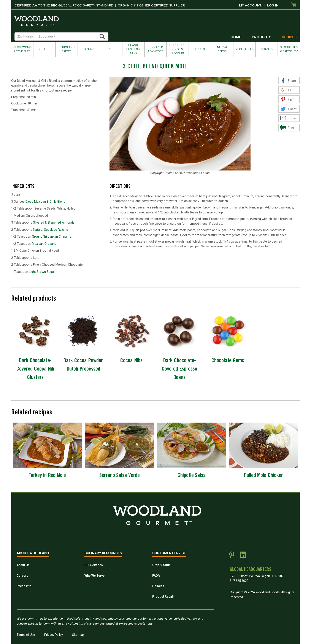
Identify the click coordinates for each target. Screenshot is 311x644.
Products (262, 37)
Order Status (161, 565)
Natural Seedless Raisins (51, 230)
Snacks (267, 49)
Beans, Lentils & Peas (133, 49)
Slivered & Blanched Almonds (54, 223)
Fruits (200, 49)
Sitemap (78, 635)
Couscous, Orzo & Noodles (178, 49)
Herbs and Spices (67, 49)
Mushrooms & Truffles (22, 49)
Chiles (44, 49)
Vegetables (244, 49)
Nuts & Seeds (222, 49)
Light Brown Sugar (42, 272)
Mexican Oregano (44, 244)
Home (236, 37)
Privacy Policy (54, 635)
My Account (250, 5)
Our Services (94, 565)
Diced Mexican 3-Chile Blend (45, 202)
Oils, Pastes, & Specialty (289, 49)
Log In (273, 5)
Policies (158, 586)
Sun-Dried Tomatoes (155, 49)
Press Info (24, 586)
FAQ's (156, 576)
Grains (89, 49)
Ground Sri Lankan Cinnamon (53, 237)
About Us (23, 565)
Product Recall (163, 597)
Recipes (289, 37)
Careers (22, 576)
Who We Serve (94, 576)
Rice (111, 49)
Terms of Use (26, 635)
